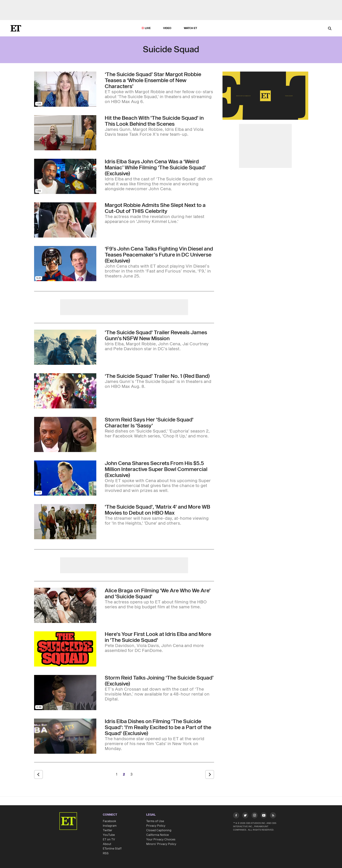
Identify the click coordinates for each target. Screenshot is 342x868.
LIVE (148, 28)
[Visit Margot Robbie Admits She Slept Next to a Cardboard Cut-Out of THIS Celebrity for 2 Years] (65, 220)
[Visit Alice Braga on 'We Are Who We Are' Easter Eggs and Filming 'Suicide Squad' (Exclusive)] (65, 605)
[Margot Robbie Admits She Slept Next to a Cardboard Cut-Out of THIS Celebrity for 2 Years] (159, 213)
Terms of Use (155, 821)
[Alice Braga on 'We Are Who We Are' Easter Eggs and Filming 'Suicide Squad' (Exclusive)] (159, 599)
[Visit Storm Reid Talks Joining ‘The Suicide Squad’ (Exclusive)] (65, 693)
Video (167, 28)
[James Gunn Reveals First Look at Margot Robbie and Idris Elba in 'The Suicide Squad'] (159, 642)
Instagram (110, 826)
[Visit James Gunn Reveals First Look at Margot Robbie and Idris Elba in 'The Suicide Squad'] (65, 649)
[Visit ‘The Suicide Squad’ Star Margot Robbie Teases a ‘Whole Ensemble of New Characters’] (65, 89)
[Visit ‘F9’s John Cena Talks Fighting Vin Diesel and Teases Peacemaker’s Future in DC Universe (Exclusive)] (65, 264)
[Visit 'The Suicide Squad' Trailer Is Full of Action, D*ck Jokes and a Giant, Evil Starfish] (65, 347)
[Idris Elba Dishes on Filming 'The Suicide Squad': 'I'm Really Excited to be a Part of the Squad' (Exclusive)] (159, 735)
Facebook (109, 821)
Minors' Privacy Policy (161, 844)
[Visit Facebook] (236, 816)
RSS (106, 853)
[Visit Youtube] (264, 816)
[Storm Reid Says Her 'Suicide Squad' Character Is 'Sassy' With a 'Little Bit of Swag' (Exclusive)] (159, 428)
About (107, 844)
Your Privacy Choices (161, 840)
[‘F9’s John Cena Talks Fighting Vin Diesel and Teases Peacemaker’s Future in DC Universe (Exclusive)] (159, 262)
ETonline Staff (112, 849)
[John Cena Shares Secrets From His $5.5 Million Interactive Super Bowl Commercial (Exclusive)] (159, 477)
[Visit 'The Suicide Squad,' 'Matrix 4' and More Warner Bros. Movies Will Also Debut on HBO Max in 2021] (65, 522)
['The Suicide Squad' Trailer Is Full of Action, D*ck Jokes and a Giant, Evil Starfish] (159, 341)
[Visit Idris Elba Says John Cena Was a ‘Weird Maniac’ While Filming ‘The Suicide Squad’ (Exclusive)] (65, 176)
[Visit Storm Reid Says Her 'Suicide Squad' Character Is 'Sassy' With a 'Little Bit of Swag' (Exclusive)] (65, 434)
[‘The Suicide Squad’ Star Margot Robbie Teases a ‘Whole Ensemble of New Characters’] (159, 88)
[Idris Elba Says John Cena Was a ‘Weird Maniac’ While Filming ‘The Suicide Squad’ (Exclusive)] (159, 175)
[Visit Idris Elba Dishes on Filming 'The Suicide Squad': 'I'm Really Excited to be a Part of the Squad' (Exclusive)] (65, 736)
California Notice (157, 835)
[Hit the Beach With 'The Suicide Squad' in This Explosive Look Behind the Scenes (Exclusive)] (159, 126)
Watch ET (191, 28)
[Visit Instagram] (255, 816)
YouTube (109, 835)
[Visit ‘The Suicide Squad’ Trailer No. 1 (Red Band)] (65, 391)
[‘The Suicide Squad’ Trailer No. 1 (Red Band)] (159, 381)
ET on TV (109, 840)
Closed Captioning (159, 830)
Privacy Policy (156, 826)
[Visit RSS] (273, 816)
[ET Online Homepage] (16, 28)
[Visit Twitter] (245, 816)
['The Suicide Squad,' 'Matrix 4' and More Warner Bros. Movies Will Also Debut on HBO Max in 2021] (159, 515)
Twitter (108, 830)
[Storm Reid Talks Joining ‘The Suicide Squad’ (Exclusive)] (159, 688)
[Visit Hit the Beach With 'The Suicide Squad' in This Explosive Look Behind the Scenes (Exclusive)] (65, 133)
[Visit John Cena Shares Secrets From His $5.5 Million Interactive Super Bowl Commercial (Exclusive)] (65, 478)
